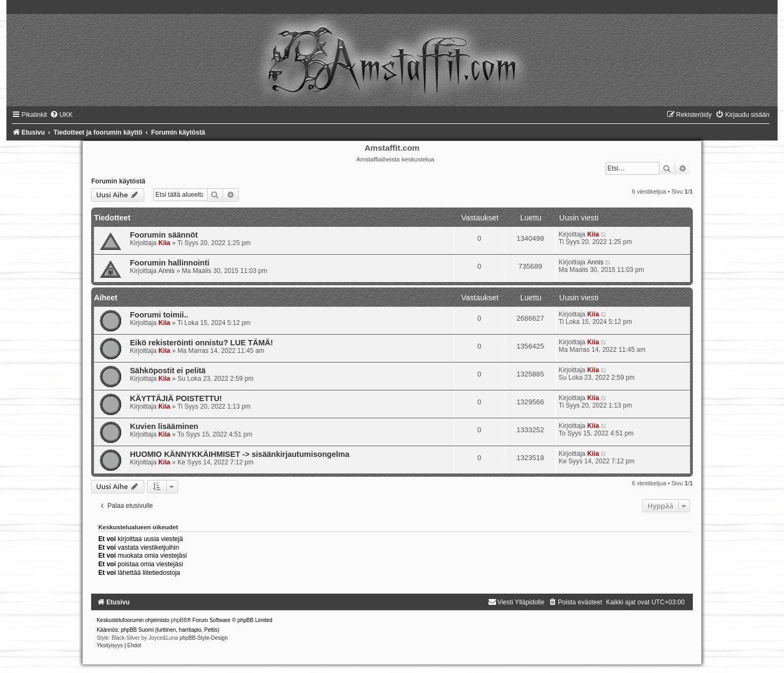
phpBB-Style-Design (204, 638)
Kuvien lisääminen (164, 426)
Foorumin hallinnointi (169, 263)
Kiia (164, 243)
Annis (166, 271)
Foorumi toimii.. (159, 315)
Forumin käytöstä (118, 181)
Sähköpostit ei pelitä (168, 371)
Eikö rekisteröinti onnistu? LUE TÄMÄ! (201, 343)
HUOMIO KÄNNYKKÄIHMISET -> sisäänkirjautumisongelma (239, 454)
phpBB (179, 620)
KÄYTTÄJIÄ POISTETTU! (176, 398)
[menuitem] (61, 115)
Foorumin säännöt (164, 235)
